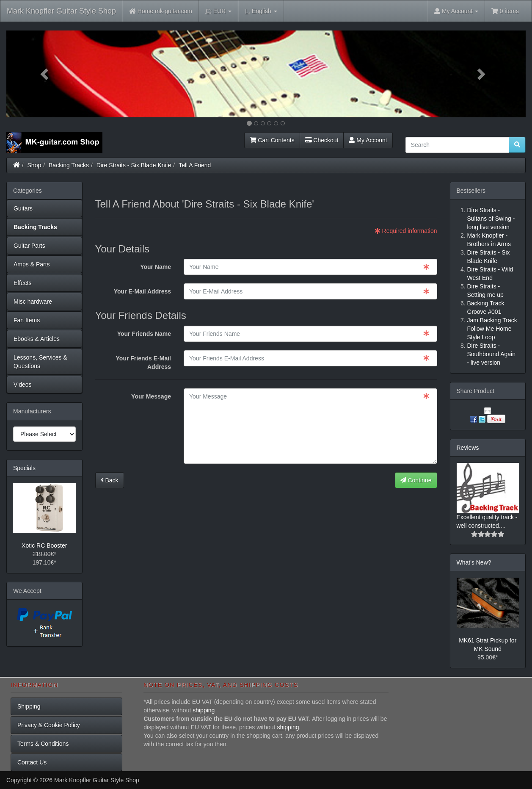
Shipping (29, 706)
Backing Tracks (69, 165)
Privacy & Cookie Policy (49, 725)
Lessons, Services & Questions (40, 362)
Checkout (322, 140)
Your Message (151, 396)
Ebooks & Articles (37, 339)
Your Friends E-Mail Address (143, 363)
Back (110, 480)
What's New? (474, 562)
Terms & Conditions (43, 744)
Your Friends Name (144, 334)
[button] (45, 74)
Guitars (23, 208)
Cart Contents (272, 140)
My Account (368, 140)
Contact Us (32, 762)
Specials (24, 468)
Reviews (468, 448)
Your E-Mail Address (142, 291)
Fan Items (27, 320)
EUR (219, 11)
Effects (23, 283)
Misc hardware (33, 302)
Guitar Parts (29, 246)
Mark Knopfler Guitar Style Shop (61, 11)
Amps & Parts (32, 264)
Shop (34, 165)
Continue (416, 480)
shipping (204, 710)
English (261, 11)
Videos (23, 385)
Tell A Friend (195, 165)
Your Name (156, 267)
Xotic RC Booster (44, 545)
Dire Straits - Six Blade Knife (134, 165)
